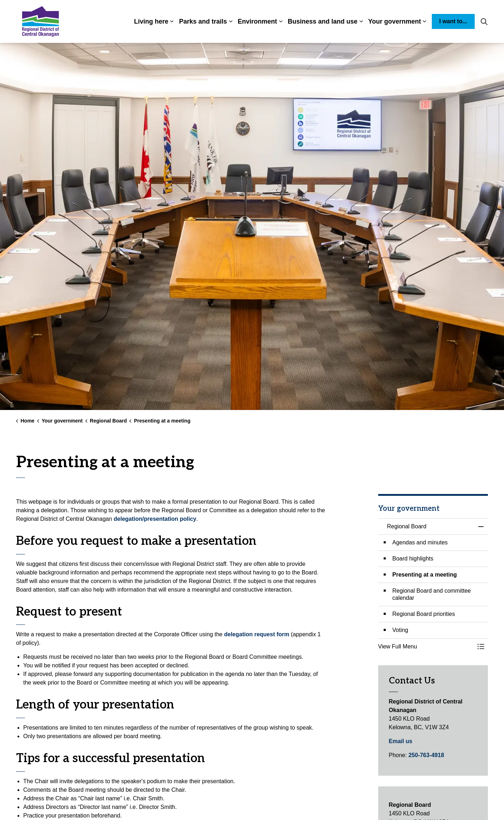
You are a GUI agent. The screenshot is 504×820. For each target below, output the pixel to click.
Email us (401, 741)
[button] (426, 647)
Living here (151, 21)
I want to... (453, 22)
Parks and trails (203, 21)
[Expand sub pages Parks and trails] (231, 21)
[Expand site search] (484, 21)
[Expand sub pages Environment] (281, 21)
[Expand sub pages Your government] (425, 21)
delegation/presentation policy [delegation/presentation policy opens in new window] (155, 519)
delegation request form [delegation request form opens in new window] (257, 634)
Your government (395, 21)
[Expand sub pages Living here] (172, 21)
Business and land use (323, 21)
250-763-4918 (426, 755)
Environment (257, 21)
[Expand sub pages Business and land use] (361, 21)
